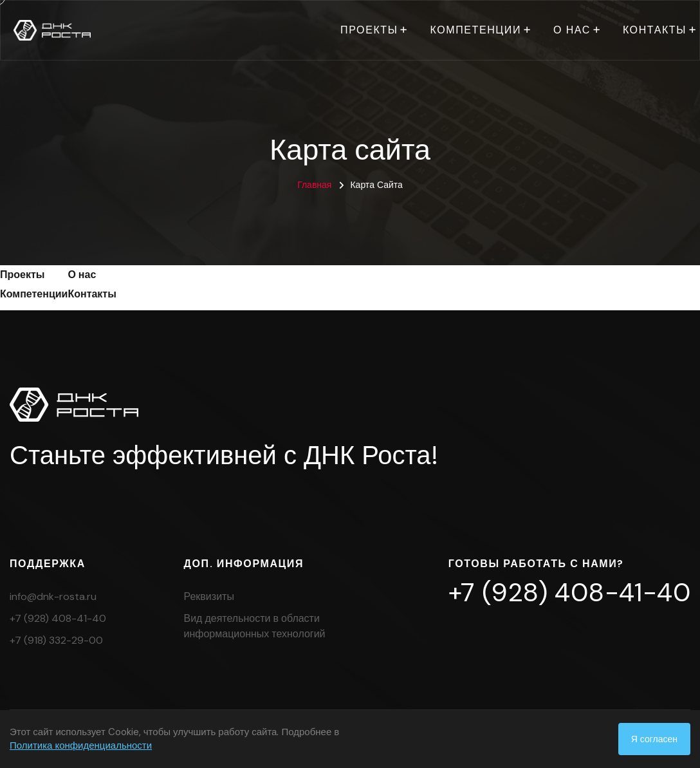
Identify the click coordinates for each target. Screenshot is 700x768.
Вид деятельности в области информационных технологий (255, 626)
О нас (572, 30)
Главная (314, 185)
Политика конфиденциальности (81, 745)
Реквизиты (209, 596)
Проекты (369, 30)
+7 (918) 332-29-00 (56, 640)
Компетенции (475, 30)
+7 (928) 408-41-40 (58, 618)
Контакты (655, 30)
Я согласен (654, 739)
